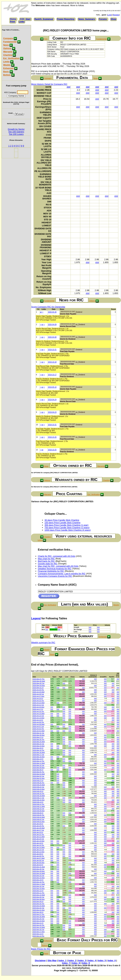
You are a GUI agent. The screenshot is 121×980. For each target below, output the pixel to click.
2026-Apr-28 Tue (38, 694)
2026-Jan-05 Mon (39, 863)
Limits (6, 62)
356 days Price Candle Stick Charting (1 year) (67, 525)
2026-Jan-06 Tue (38, 860)
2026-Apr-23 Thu (38, 701)
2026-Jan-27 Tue (38, 830)
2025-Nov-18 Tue (38, 929)
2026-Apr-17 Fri (38, 709)
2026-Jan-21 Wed (39, 837)
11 (37, 437)
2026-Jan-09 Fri (38, 854)
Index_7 (66, 963)
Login (110, 15)
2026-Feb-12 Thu (38, 804)
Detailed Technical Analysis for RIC (55, 569)
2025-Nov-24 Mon (39, 921)
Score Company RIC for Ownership (48, 307)
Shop (114, 19)
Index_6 (112, 960)
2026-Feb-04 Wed (39, 817)
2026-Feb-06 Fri (38, 813)
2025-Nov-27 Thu (38, 914)
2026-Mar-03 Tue (38, 776)
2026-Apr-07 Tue (38, 726)
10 (37, 425)
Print (12, 22)
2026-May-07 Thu (39, 679)
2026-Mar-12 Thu (38, 761)
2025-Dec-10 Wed (39, 895)
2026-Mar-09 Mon (39, 768)
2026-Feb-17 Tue (38, 798)
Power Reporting (66, 19)
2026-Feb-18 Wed (39, 796)
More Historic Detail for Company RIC (49, 84)
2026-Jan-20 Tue (38, 839)
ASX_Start (25, 19)
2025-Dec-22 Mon (39, 878)
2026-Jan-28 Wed (39, 828)
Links (22, 22)
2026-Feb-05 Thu (38, 815)
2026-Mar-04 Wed (39, 774)
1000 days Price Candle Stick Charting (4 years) (68, 530)
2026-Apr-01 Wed (39, 731)
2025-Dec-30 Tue (38, 869)
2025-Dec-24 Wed (39, 873)
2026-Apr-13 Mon (38, 718)
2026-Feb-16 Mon (39, 800)
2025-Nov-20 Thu (38, 925)
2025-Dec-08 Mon (39, 899)
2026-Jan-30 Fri (38, 824)
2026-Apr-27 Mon (38, 696)
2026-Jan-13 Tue (38, 850)
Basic (6, 72)
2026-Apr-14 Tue (38, 716)
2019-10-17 (52, 375)
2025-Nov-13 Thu (38, 936)
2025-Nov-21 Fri (38, 923)
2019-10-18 (52, 362)
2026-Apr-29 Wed (39, 692)
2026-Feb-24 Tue (38, 787)
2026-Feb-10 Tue (38, 809)
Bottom (7, 75)
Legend (36, 618)
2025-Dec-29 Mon (39, 871)
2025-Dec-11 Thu (38, 893)
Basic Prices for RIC (41, 949)
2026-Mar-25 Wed (39, 742)
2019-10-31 (52, 350)
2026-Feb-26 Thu (38, 783)
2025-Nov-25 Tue (38, 919)
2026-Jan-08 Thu (38, 856)
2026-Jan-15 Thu (38, 845)
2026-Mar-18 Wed (39, 752)
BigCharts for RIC (46, 561)
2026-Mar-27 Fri (38, 737)
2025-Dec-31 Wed (39, 867)
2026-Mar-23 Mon (39, 746)
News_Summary (87, 19)
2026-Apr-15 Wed (39, 714)
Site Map (52, 960)
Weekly (7, 65)
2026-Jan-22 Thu (38, 834)
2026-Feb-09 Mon (39, 811)
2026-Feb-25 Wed (39, 785)
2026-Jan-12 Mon (39, 852)
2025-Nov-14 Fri (38, 934)
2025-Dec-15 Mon (39, 888)
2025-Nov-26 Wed (39, 917)
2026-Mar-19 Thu (38, 750)
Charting (8, 55)
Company (8, 38)
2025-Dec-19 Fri (38, 880)
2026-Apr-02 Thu (38, 729)
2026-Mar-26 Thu (38, 739)
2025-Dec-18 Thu (38, 882)
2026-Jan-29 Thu (38, 826)
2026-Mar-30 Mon (39, 735)
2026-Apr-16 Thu (38, 711)
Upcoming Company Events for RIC (55, 576)
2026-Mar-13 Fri (38, 759)
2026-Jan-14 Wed (39, 847)
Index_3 (82, 960)
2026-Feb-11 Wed (39, 806)
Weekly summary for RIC (43, 643)
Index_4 (92, 960)
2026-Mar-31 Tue (38, 733)
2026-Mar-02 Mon (39, 778)
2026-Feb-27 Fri (38, 780)
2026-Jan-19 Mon (39, 841)
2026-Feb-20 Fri (38, 791)
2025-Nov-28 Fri (38, 912)
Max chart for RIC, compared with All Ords (58, 566)
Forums (103, 19)
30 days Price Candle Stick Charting (62, 520)
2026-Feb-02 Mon (39, 822)
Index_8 (76, 963)
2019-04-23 (52, 412)
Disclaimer (40, 960)
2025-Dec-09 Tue (38, 897)
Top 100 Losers (16, 134)
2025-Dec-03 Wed (39, 906)
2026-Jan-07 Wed (39, 858)
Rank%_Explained (44, 19)
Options (7, 48)
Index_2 (72, 960)
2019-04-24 (52, 400)
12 (37, 450)
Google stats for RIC (48, 564)
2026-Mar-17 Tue (38, 755)
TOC (46, 39)
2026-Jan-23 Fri (38, 832)
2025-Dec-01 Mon (39, 910)
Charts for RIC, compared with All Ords (57, 556)
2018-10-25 (52, 450)
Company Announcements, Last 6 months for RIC (62, 574)
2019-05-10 (52, 387)
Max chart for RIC (46, 559)
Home (13, 19)
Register (116, 15)
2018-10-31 (52, 425)
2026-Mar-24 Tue (38, 744)
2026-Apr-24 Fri (38, 698)
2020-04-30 (52, 312)
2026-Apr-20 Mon (38, 707)
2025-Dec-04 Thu (38, 904)
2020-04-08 (52, 337)
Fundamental (10, 42)
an (41, 312)
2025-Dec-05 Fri (38, 901)
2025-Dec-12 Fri (38, 891)
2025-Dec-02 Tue (38, 908)
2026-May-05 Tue (39, 683)
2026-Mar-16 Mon (39, 757)
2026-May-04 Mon (39, 685)
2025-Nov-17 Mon (39, 932)
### (69, 87)
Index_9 (86, 963)
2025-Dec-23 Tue (38, 876)
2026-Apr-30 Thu (38, 690)
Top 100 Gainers (16, 132)
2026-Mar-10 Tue (38, 765)
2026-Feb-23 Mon (39, 789)
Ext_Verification (11, 58)
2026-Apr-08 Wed (39, 724)
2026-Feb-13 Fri (38, 802)
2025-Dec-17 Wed (39, 884)
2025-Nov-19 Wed (39, 927)
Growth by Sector (16, 129)
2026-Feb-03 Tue (38, 819)
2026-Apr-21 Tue (38, 705)
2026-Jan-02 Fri (38, 865)
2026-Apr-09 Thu (38, 722)
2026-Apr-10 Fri (38, 720)
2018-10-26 (52, 437)
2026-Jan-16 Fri (38, 843)
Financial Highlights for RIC (51, 571)
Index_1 (62, 960)
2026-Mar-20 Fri (38, 748)
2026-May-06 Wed (39, 681)
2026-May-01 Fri (38, 688)
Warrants (8, 52)
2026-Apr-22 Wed (39, 703)
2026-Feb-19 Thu (38, 793)
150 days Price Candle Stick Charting (62, 523)
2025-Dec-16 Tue (38, 886)
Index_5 (102, 960)
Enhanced (8, 68)
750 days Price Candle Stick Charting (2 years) (67, 528)
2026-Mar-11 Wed (39, 763)
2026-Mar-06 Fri (38, 770)
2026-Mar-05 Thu (38, 772)
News (6, 45)
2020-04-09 (52, 325)
